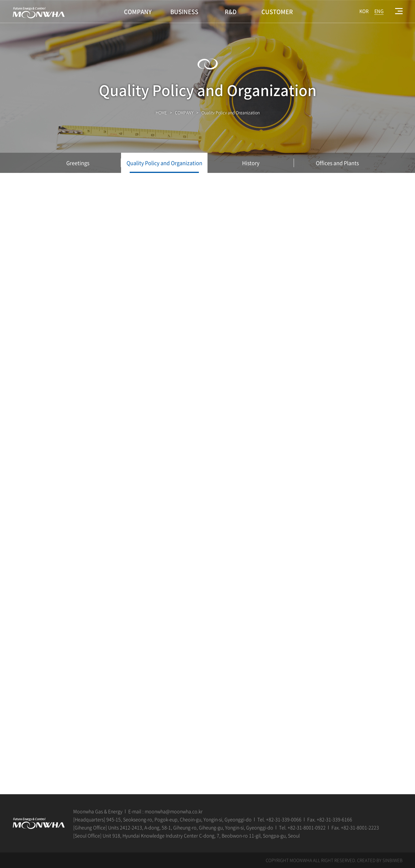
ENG (379, 11)
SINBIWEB (393, 860)
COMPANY (138, 12)
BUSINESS (184, 12)
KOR (364, 11)
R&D (231, 12)
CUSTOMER (277, 12)
